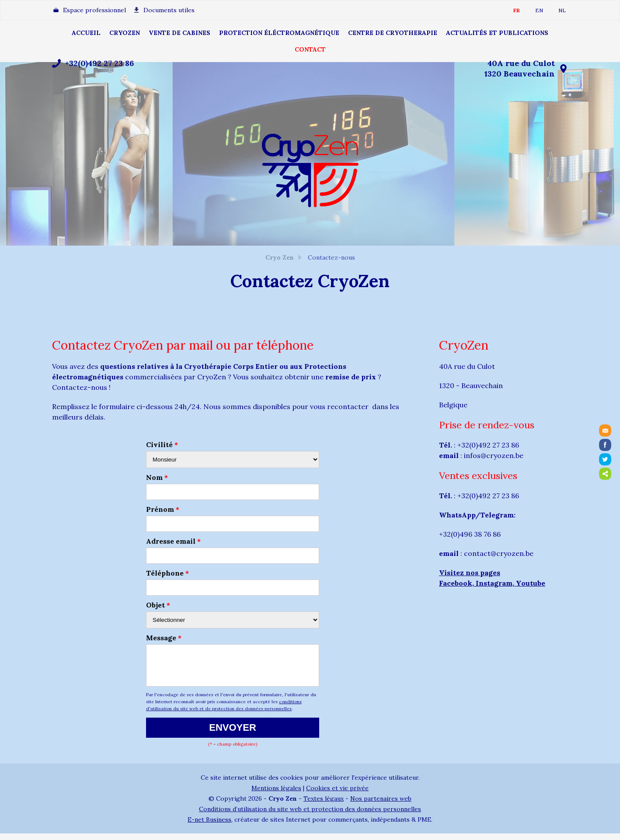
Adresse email (173, 541)
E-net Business (209, 826)
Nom (157, 477)
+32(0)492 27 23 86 (99, 63)
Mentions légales (276, 795)
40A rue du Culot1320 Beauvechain (520, 68)
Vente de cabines (179, 33)
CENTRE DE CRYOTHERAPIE (393, 33)
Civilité (162, 444)
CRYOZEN (125, 33)
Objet (158, 605)
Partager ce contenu (605, 474)
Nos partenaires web (381, 805)
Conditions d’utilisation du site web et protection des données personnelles (310, 816)
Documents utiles (169, 10)
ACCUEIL (86, 33)
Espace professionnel (94, 10)
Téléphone (167, 573)
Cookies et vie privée (337, 795)
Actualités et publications (497, 33)
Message (164, 638)
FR (517, 10)
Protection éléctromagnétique (279, 33)
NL (562, 10)
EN (539, 10)
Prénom (163, 509)
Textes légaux (324, 805)
